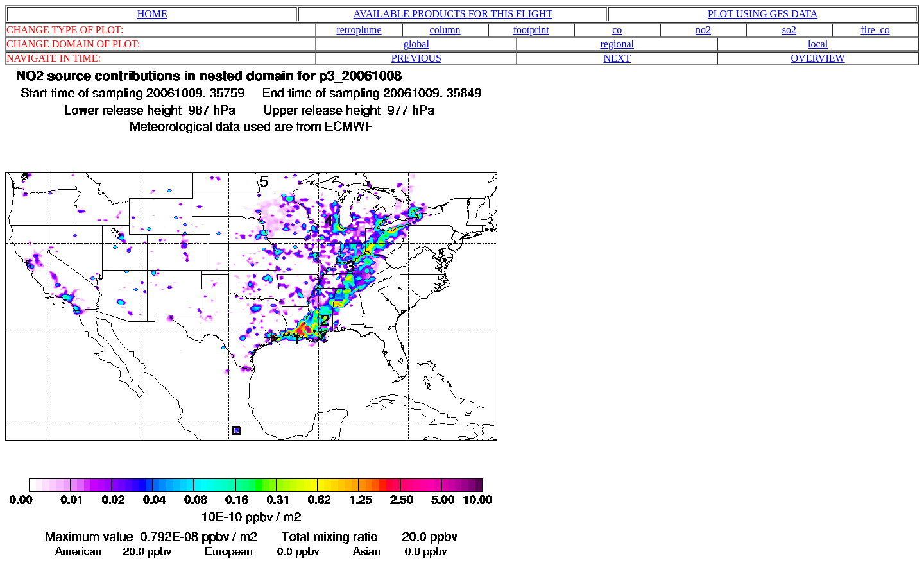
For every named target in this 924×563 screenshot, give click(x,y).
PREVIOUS (416, 58)
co (617, 30)
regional (617, 44)
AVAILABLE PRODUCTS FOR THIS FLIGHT (453, 14)
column (445, 30)
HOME (152, 14)
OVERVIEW (818, 58)
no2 (703, 30)
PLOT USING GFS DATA (763, 14)
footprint (531, 30)
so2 (789, 30)
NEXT (617, 58)
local (818, 44)
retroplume (359, 30)
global (416, 44)
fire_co (875, 30)
